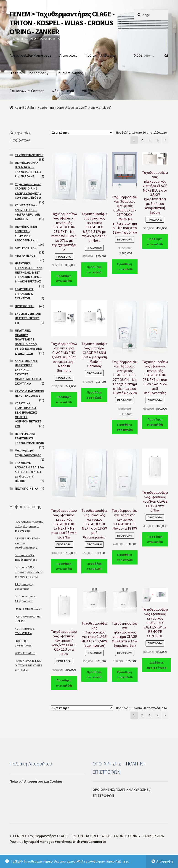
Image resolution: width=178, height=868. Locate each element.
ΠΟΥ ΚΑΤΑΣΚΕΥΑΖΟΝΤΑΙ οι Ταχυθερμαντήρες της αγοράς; (29, 526)
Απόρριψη (165, 861)
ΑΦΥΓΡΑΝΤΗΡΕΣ (26, 248)
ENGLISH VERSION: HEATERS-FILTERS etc (28, 318)
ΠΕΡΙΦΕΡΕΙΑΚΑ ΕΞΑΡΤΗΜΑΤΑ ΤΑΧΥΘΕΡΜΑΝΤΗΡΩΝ (29, 438)
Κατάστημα (46, 108)
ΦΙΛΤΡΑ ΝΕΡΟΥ (25, 256)
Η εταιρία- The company (29, 73)
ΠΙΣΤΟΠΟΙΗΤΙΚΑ (27, 488)
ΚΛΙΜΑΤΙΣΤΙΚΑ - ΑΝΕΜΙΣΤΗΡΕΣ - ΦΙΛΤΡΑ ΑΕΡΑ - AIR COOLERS (27, 212)
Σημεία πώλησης (69, 73)
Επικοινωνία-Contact (27, 91)
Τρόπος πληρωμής (100, 55)
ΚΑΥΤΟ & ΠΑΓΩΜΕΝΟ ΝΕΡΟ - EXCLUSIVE (29, 393)
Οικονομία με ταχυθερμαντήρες (28, 453)
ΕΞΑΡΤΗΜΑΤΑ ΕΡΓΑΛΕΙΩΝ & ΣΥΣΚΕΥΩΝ (24, 294)
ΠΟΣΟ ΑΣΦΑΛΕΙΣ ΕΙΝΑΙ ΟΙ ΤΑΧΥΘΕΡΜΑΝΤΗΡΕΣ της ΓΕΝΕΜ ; (28, 665)
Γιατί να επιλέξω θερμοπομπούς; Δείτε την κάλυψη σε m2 (29, 572)
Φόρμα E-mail (63, 91)
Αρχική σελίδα (24, 108)
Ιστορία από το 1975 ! (28, 609)
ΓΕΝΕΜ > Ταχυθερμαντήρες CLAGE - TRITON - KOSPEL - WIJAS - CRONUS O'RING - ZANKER (62, 23)
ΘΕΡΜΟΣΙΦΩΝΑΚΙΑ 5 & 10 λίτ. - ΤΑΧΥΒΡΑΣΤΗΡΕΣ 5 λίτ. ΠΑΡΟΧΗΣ (28, 169)
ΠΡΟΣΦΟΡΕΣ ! (25, 306)
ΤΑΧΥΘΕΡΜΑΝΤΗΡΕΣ (29, 155)
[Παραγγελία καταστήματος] (82, 132)
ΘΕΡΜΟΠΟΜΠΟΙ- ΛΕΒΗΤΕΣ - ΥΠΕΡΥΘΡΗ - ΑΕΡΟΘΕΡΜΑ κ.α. (27, 233)
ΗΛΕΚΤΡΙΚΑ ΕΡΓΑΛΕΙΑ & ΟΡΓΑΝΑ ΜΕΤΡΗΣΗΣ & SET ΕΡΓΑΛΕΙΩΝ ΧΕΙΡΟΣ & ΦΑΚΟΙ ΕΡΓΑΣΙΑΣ (29, 272)
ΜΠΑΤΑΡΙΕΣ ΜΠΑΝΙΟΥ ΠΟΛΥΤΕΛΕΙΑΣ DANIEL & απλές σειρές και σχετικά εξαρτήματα (28, 342)
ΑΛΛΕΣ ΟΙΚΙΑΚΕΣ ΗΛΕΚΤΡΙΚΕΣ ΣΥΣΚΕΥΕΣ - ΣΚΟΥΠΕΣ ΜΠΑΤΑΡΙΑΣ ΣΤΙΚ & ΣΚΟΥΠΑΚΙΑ (28, 372)
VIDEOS (88, 91)
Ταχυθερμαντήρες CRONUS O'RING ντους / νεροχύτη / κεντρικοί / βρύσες (28, 191)
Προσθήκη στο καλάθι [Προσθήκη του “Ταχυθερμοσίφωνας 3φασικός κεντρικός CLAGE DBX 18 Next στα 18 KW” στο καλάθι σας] (125, 557)
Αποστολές (68, 55)
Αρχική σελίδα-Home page (31, 55)
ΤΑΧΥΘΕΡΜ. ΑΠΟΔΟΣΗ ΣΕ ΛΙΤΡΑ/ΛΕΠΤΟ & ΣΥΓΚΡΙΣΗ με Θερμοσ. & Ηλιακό (29, 472)
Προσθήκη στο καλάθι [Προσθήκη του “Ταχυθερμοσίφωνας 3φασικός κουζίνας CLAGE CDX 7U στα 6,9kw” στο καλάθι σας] (155, 539)
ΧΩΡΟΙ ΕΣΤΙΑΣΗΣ (25, 653)
